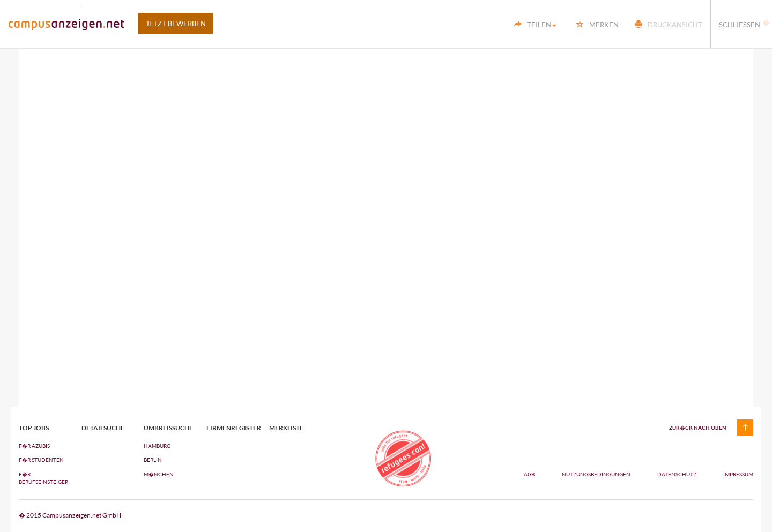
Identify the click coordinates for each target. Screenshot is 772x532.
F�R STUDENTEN (41, 460)
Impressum (738, 474)
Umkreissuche (167, 428)
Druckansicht (669, 25)
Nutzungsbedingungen (597, 474)
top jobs (34, 428)
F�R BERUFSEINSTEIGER (42, 478)
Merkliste (286, 428)
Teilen (535, 25)
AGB (529, 474)
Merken (597, 25)
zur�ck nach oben (698, 428)
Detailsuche (103, 428)
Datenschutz (677, 474)
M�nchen (159, 474)
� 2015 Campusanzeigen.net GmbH (70, 515)
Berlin (153, 460)
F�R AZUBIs (34, 446)
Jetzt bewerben (176, 24)
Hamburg (157, 446)
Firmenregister (230, 428)
